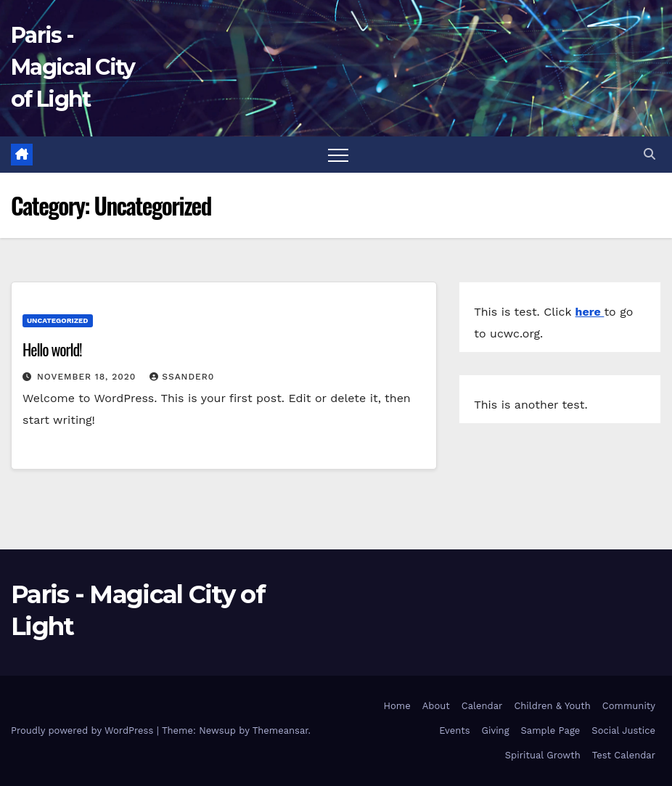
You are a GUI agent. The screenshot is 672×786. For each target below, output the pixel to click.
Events (454, 730)
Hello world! (52, 349)
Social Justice (623, 730)
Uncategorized (58, 320)
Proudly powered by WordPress (84, 730)
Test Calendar (624, 755)
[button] (650, 154)
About (436, 706)
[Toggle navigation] (338, 155)
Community (629, 706)
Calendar (482, 706)
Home (397, 706)
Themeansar (280, 730)
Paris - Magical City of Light (73, 67)
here (590, 312)
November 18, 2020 (88, 377)
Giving (496, 730)
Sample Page (551, 730)
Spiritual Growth (543, 755)
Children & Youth (552, 706)
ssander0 (182, 377)
